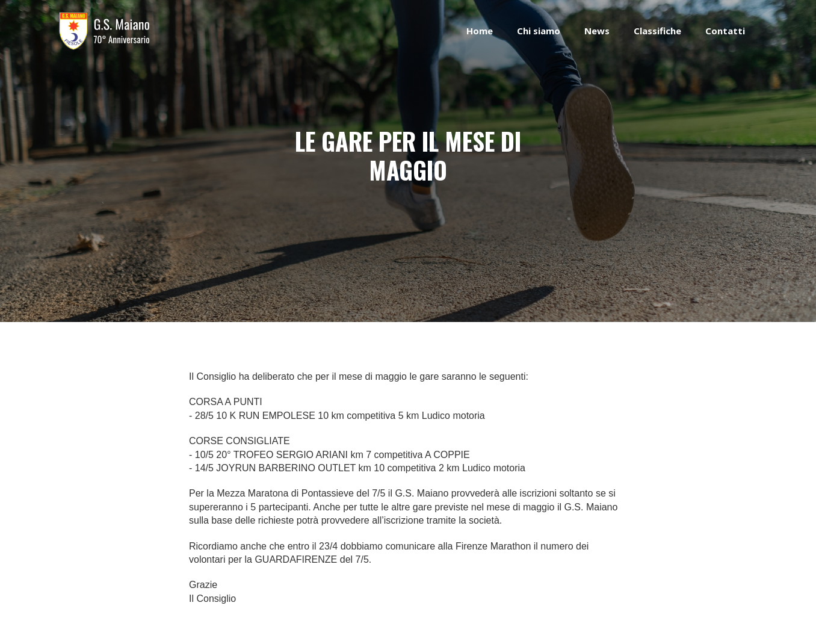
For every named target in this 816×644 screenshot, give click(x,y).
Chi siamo (539, 31)
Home (480, 31)
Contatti (725, 31)
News (597, 31)
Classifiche (657, 31)
